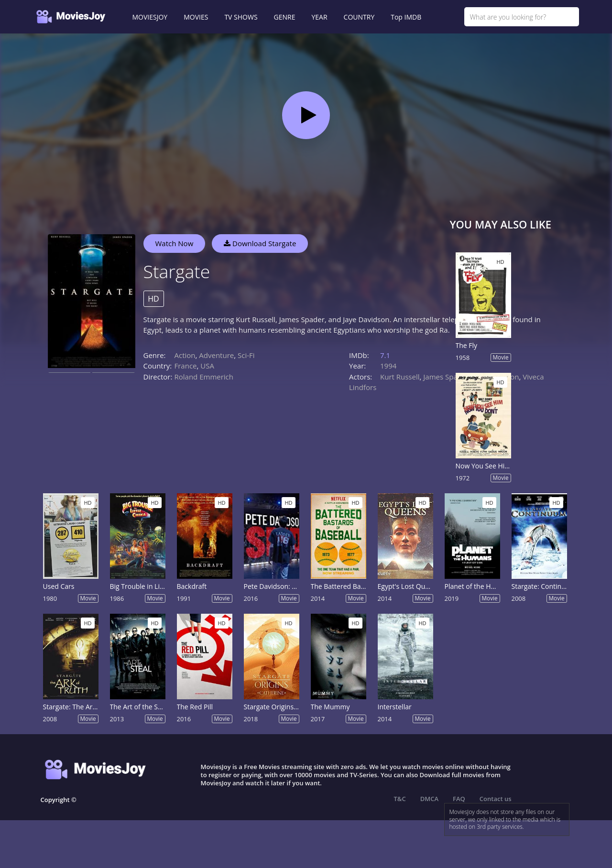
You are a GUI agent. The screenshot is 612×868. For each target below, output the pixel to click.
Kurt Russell (400, 377)
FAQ (459, 799)
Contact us (496, 799)
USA (207, 366)
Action (185, 355)
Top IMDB (406, 17)
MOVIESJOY (150, 17)
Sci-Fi (246, 355)
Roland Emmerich (204, 377)
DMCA (429, 799)
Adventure (216, 355)
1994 (388, 366)
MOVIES (196, 17)
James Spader (446, 377)
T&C (400, 799)
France (186, 366)
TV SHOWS (241, 17)
